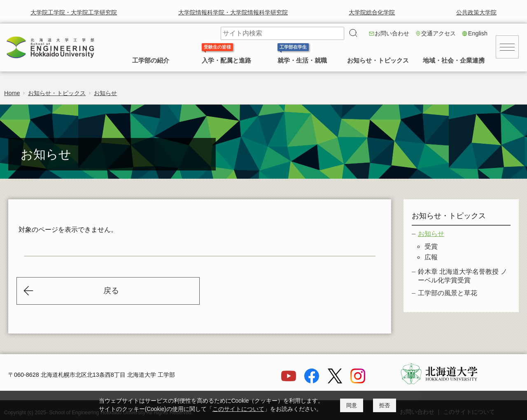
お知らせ (105, 93)
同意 (352, 405)
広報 (431, 257)
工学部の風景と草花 (448, 293)
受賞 (431, 246)
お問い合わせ (392, 33)
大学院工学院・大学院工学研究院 (74, 12)
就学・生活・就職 (302, 61)
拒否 (385, 405)
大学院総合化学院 (372, 12)
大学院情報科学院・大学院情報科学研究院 (233, 12)
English (478, 33)
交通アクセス (438, 33)
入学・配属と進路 (226, 61)
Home (12, 93)
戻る (111, 290)
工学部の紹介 (151, 61)
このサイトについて (238, 409)
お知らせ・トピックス (378, 61)
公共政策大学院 (476, 12)
